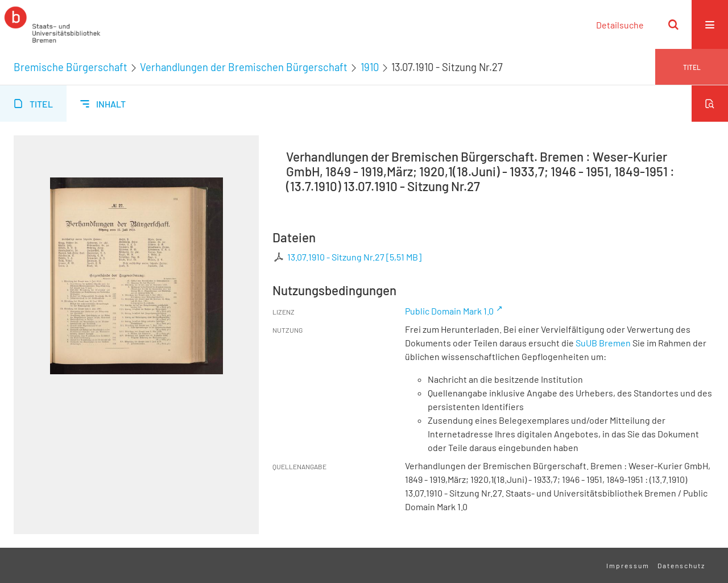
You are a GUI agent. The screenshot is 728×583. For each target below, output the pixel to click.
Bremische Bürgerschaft (71, 67)
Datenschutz (681, 565)
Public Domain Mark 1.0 (449, 311)
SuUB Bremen (603, 343)
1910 (370, 67)
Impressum (628, 565)
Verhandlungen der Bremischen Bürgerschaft (244, 67)
